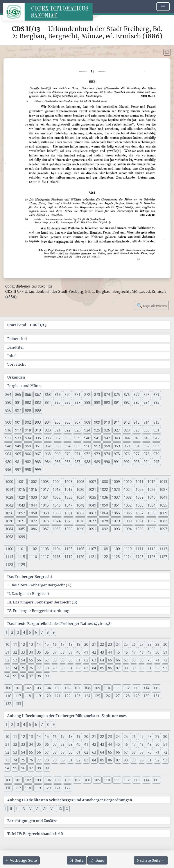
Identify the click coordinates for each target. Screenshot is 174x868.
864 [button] (8, 395)
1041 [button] (163, 497)
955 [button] (77, 446)
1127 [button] (163, 557)
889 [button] (97, 402)
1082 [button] (151, 521)
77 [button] (39, 668)
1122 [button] (104, 557)
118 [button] (28, 696)
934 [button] (28, 438)
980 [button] (8, 462)
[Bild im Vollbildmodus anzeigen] (167, 52)
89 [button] (134, 668)
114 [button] (146, 688)
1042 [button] (9, 505)
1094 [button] (128, 529)
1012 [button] (151, 482)
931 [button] (156, 430)
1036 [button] (104, 497)
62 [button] (86, 660)
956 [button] (87, 446)
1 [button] (6, 632)
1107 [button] (92, 549)
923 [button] (77, 430)
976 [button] (127, 454)
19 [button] (78, 644)
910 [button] (107, 422)
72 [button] (165, 660)
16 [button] (55, 644)
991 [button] (117, 462)
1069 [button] (163, 513)
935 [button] (38, 438)
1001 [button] (21, 482)
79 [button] (55, 668)
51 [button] (165, 652)
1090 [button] (80, 529)
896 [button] (8, 410)
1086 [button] (33, 529)
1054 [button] (151, 505)
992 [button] (127, 462)
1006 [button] (80, 482)
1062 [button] (80, 513)
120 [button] (48, 696)
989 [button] (97, 462)
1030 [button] (33, 497)
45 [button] (118, 652)
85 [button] (102, 668)
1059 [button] (45, 513)
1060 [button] (57, 513)
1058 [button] (33, 513)
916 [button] (8, 430)
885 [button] (58, 402)
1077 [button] (92, 521)
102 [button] (28, 688)
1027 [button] (163, 489)
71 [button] (157, 660)
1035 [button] (92, 497)
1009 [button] (116, 482)
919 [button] (38, 430)
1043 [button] (21, 505)
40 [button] (78, 652)
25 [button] (126, 644)
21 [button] (94, 644)
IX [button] (61, 809)
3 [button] (18, 632)
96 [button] (23, 676)
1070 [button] (9, 521)
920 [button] (48, 430)
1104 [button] (57, 549)
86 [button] (110, 668)
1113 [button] (163, 549)
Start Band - (27, 325)
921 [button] (58, 430)
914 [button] (146, 422)
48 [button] (142, 652)
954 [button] (67, 446)
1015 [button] (21, 489)
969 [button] (58, 454)
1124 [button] (128, 557)
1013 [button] (163, 482)
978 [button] (146, 454)
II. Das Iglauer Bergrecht (28, 594)
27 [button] (142, 644)
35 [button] (39, 652)
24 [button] (118, 644)
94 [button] (7, 676)
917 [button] (18, 430)
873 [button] (97, 395)
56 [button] (39, 660)
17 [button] (63, 644)
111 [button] (117, 688)
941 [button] (97, 438)
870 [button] (67, 395)
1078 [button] (104, 521)
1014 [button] (9, 489)
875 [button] (117, 395)
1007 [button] (92, 482)
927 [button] (117, 430)
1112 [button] (151, 549)
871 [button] (77, 395)
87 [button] (118, 668)
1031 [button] (45, 497)
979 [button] (156, 454)
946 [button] (146, 438)
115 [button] (156, 688)
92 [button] (157, 668)
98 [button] (39, 676)
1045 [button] (45, 505)
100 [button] (8, 688)
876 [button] (127, 395)
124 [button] (87, 696)
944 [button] (127, 438)
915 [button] (156, 422)
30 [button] (165, 644)
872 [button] (87, 395)
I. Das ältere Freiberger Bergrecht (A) (39, 585)
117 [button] (18, 696)
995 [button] (156, 462)
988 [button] (87, 462)
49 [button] (149, 652)
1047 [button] (68, 505)
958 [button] (107, 446)
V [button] (30, 809)
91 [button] (149, 668)
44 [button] (110, 652)
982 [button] (28, 462)
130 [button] (146, 696)
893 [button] (137, 402)
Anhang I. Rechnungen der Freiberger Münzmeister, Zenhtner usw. (67, 716)
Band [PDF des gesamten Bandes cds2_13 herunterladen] (97, 860)
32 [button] (15, 652)
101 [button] (18, 688)
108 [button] (87, 688)
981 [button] (18, 462)
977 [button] (137, 454)
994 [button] (146, 462)
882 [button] (28, 402)
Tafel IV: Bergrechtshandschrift (35, 834)
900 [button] (8, 422)
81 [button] (70, 668)
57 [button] (47, 660)
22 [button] (102, 644)
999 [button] (38, 470)
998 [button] (28, 470)
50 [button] (157, 652)
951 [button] (38, 446)
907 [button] (77, 422)
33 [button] (23, 652)
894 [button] (146, 402)
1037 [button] (116, 497)
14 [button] (39, 644)
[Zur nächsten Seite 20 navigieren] (151, 860)
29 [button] (157, 644)
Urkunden (16, 377)
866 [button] (28, 395)
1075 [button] (68, 521)
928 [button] (127, 430)
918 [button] (28, 430)
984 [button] (48, 462)
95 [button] (15, 676)
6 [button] (36, 632)
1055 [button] (163, 505)
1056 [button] (9, 513)
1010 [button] (128, 482)
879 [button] (156, 395)
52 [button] (7, 660)
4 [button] (24, 632)
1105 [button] (68, 549)
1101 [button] (21, 549)
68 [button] (134, 660)
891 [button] (117, 402)
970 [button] (67, 454)
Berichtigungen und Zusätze (32, 821)
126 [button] (107, 696)
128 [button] (127, 696)
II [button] (11, 809)
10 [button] (7, 644)
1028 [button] (9, 497)
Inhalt (13, 356)
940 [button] (87, 438)
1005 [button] (68, 482)
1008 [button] (104, 482)
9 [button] (54, 632)
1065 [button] (116, 513)
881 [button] (18, 402)
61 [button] (78, 660)
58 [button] (55, 660)
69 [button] (142, 660)
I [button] (6, 809)
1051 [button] (116, 505)
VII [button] (45, 809)
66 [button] (118, 660)
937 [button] (58, 438)
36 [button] (47, 652)
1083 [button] (163, 521)
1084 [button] (9, 529)
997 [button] (18, 470)
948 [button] (8, 446)
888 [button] (87, 402)
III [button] (17, 809)
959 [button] (117, 446)
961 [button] (137, 446)
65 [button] (110, 660)
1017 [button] (45, 489)
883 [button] (38, 402)
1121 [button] (92, 557)
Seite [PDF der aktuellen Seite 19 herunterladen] (77, 860)
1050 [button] (104, 505)
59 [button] (63, 660)
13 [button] (31, 644)
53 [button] (15, 660)
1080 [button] (128, 521)
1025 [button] (140, 489)
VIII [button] (53, 809)
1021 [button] (92, 489)
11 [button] (15, 644)
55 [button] (31, 660)
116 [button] (8, 696)
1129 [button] (21, 565)
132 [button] (8, 704)
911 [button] (117, 422)
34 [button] (31, 652)
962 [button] (146, 446)
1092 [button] (104, 529)
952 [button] (48, 446)
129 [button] (137, 696)
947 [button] (156, 438)
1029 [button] (21, 497)
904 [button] (48, 422)
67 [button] (126, 660)
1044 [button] (33, 505)
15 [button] (47, 644)
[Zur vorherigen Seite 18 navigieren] (21, 860)
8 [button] (48, 632)
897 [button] (18, 410)
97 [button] (31, 676)
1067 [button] (140, 513)
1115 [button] (21, 557)
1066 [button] (128, 513)
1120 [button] (80, 557)
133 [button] (18, 704)
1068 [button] (151, 513)
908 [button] (87, 422)
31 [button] (7, 652)
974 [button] (107, 454)
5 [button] (30, 632)
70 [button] (149, 660)
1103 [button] (45, 549)
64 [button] (102, 660)
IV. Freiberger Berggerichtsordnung (38, 611)
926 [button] (107, 430)
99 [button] (47, 676)
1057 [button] (21, 513)
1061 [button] (68, 513)
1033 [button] (68, 497)
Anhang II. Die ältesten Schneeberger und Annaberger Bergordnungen (70, 800)
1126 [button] (151, 557)
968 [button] (48, 454)
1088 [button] (57, 529)
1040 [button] (151, 497)
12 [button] (23, 644)
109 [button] (97, 688)
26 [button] (134, 644)
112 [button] (127, 688)
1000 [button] (9, 482)
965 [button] (18, 454)
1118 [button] (57, 557)
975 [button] (117, 454)
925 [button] (97, 430)
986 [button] (67, 462)
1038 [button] (128, 497)
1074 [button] (57, 521)
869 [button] (58, 395)
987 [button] (77, 462)
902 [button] (28, 422)
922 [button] (67, 430)
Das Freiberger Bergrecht (30, 577)
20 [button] (86, 644)
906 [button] (67, 422)
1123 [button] (116, 557)
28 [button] (149, 644)
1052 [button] (128, 505)
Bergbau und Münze (25, 386)
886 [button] (67, 402)
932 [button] (8, 438)
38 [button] (63, 652)
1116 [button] (33, 557)
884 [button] (48, 402)
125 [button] (97, 696)
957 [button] (97, 446)
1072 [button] (33, 521)
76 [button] (31, 668)
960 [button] (127, 446)
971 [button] (77, 454)
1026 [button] (151, 489)
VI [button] (37, 809)
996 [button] (8, 470)
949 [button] (18, 446)
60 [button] (70, 660)
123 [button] (77, 696)
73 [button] (7, 668)
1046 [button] (57, 505)
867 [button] (38, 395)
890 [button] (107, 402)
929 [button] (137, 430)
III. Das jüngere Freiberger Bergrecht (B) (42, 602)
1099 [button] (21, 537)
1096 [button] (151, 529)
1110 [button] (128, 549)
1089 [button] (68, 529)
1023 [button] (116, 489)
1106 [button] (80, 549)
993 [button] (137, 462)
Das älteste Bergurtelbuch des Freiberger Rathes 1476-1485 (60, 624)
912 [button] (127, 422)
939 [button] (77, 438)
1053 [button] (140, 505)
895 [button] (156, 402)
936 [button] (48, 438)
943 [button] (117, 438)
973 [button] (97, 454)
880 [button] (8, 402)
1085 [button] (21, 529)
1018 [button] (57, 489)
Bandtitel (15, 347)
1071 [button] (21, 521)
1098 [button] (9, 537)
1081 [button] (140, 521)
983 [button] (38, 462)
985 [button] (58, 462)
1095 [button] (140, 529)
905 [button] (58, 422)
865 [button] (18, 395)
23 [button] (110, 644)
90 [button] (142, 668)
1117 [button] (45, 557)
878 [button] (146, 395)
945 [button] (137, 438)
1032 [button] (57, 497)
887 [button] (77, 402)
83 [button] (86, 668)
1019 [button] (68, 489)
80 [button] (63, 668)
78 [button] (47, 668)
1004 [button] (57, 482)
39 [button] (70, 652)
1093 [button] (116, 529)
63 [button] (94, 660)
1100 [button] (9, 549)
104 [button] (48, 688)
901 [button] (18, 422)
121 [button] (58, 696)
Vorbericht (17, 364)
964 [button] (8, 454)
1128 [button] (9, 565)
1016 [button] (33, 489)
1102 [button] (33, 549)
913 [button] (137, 422)
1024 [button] (128, 489)
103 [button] (38, 688)
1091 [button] (92, 529)
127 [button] (117, 696)
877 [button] (137, 395)
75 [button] (23, 668)
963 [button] (156, 446)
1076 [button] (80, 521)
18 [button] (70, 644)
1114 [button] (9, 557)
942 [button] (107, 438)
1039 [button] (140, 497)
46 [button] (126, 652)
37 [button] (55, 652)
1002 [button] (33, 482)
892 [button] (127, 402)
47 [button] (134, 652)
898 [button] (28, 410)
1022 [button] (104, 489)
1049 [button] (92, 505)
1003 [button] (45, 482)
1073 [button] (45, 521)
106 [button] (67, 688)
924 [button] (87, 430)
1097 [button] (163, 529)
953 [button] (58, 446)
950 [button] (28, 446)
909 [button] (97, 422)
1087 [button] (45, 529)
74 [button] (15, 668)
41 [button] (86, 652)
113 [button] (137, 688)
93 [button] (165, 668)
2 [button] (12, 632)
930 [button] (146, 430)
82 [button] (78, 668)
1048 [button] (80, 505)
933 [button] (18, 438)
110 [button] (107, 688)
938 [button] (67, 438)
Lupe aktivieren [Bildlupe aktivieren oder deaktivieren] (152, 305)
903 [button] (38, 422)
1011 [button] (140, 482)
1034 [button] (80, 497)
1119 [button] (68, 557)
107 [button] (77, 688)
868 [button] (48, 395)
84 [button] (94, 668)
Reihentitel (17, 339)
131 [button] (156, 696)
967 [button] (38, 454)
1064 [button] (104, 513)
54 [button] (23, 660)
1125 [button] (140, 557)
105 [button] (58, 688)
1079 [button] (116, 521)
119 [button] (38, 696)
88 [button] (126, 668)
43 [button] (102, 652)
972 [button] (87, 454)
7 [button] (42, 632)
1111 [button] (140, 549)
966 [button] (28, 454)
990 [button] (107, 462)
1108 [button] (104, 549)
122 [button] (67, 696)
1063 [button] (92, 513)
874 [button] (107, 395)
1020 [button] (80, 489)
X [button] (67, 809)
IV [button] (24, 809)
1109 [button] (116, 549)
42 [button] (94, 652)
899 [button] (38, 410)
